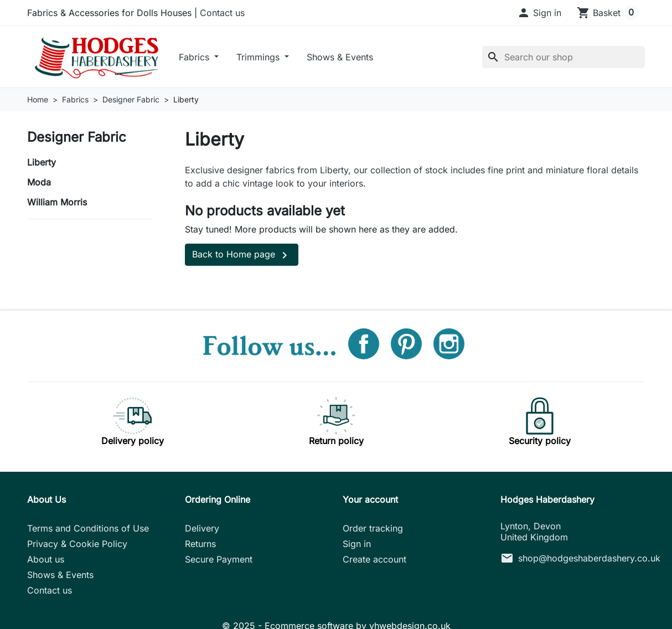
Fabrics (195, 57)
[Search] (564, 57)
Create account (374, 559)
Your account (370, 499)
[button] (539, 13)
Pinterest (406, 344)
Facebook (364, 344)
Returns (200, 544)
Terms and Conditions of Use (88, 528)
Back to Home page (242, 255)
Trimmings (259, 57)
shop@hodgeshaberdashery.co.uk (589, 558)
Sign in (357, 544)
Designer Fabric (77, 137)
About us (46, 559)
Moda (39, 182)
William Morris (57, 202)
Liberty (42, 162)
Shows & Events (340, 57)
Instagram (449, 344)
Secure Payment (219, 559)
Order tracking (373, 528)
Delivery (202, 528)
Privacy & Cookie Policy (77, 544)
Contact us (222, 13)
